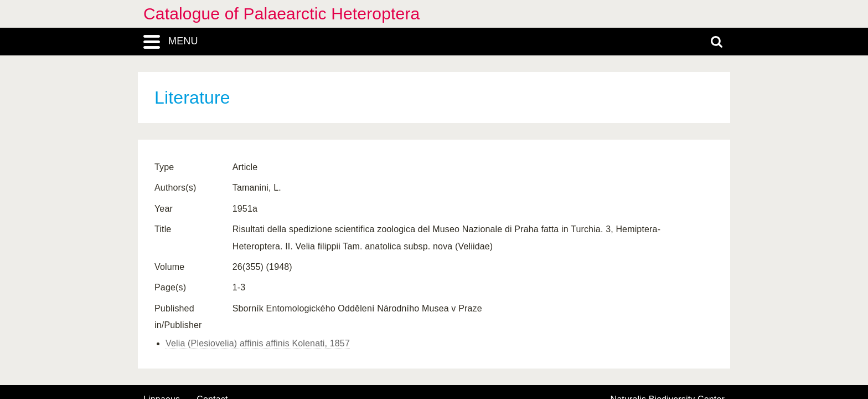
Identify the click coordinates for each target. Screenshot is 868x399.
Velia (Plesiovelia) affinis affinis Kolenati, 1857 (258, 343)
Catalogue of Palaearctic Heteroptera (281, 14)
